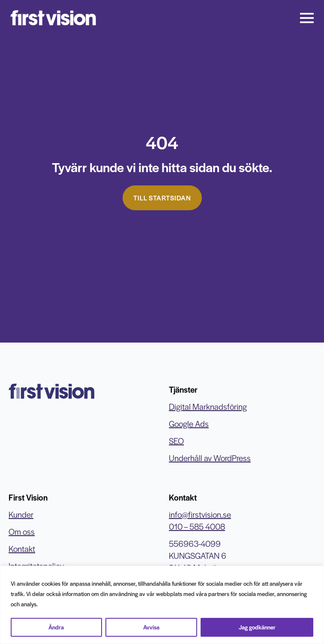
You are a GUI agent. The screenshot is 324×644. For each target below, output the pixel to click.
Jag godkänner (257, 627)
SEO (176, 441)
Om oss (22, 532)
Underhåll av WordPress (210, 458)
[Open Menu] (307, 18)
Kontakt (22, 549)
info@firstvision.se (200, 514)
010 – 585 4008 (197, 526)
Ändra (56, 627)
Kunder (21, 514)
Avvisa (151, 627)
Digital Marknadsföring (208, 407)
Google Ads (189, 424)
